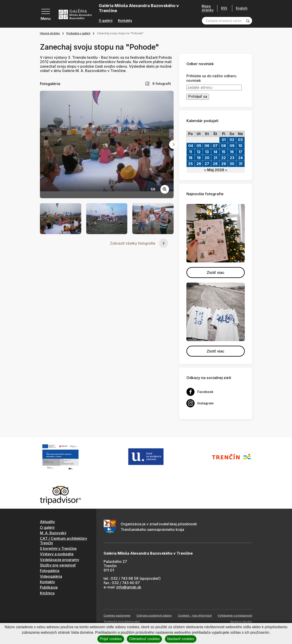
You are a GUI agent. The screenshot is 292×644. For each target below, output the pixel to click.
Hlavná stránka (50, 33)
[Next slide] (174, 144)
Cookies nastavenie (117, 616)
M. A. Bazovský (53, 533)
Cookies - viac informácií (195, 616)
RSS (224, 8)
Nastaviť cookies (181, 639)
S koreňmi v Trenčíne (58, 548)
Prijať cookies (111, 639)
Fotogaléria (50, 571)
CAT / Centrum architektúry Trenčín (64, 541)
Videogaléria (51, 576)
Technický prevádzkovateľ (122, 622)
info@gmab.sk (129, 587)
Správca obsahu (241, 622)
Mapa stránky (208, 8)
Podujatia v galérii (78, 33)
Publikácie (49, 587)
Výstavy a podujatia (57, 554)
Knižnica (47, 593)
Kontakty (125, 21)
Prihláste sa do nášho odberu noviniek (211, 78)
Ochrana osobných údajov (154, 616)
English (242, 8)
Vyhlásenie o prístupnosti (235, 616)
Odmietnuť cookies (144, 639)
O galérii (106, 21)
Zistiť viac (216, 273)
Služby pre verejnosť (58, 565)
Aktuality (47, 522)
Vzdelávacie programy (60, 560)
